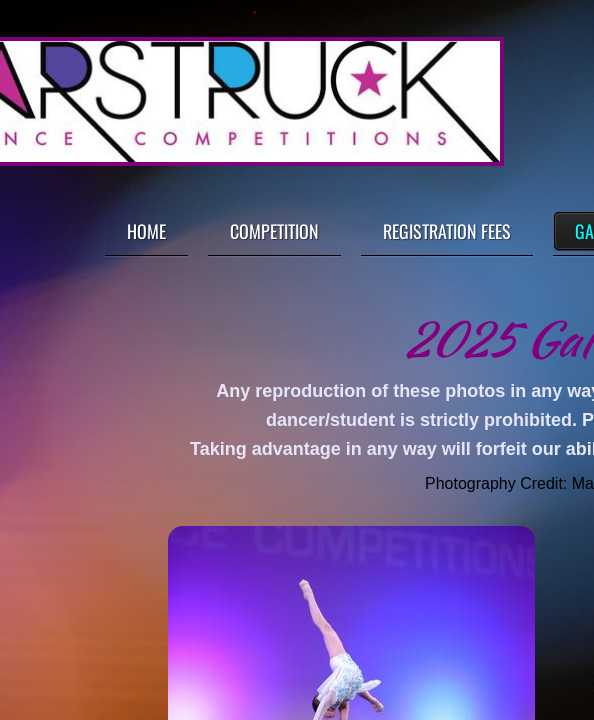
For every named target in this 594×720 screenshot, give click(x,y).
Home (146, 231)
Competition (274, 231)
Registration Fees (447, 231)
